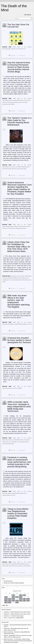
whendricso (6, 612)
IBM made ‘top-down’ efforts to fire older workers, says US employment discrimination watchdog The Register (18, 301)
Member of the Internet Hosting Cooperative (14, 583)
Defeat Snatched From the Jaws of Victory (21, 612)
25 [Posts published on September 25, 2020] (24, 601)
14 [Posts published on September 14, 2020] (10, 599)
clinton (5, 618)
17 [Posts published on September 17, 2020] (21, 599)
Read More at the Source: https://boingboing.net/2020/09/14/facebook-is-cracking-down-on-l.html (17, 493)
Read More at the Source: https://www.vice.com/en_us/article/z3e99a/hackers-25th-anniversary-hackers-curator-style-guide (17, 167)
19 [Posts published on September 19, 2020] (28, 599)
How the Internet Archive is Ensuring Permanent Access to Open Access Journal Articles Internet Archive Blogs (19, 67)
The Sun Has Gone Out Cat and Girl (18, 26)
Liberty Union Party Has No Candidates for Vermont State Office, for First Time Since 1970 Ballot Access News (19, 247)
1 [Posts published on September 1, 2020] (13, 595)
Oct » (7, 605)
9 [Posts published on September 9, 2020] (17, 597)
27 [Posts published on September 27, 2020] (6, 602)
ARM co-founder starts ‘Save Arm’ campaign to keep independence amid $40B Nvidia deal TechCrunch (19, 407)
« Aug (3, 605)
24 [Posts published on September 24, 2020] (21, 601)
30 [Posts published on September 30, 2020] (17, 602)
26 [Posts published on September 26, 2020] (28, 601)
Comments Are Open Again (17, 616)
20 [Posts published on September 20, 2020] (6, 601)
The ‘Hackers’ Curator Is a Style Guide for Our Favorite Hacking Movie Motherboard (19, 121)
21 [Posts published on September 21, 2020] (10, 601)
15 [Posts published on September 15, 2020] (13, 599)
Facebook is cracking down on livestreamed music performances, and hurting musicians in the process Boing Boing (19, 462)
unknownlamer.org (8, 581)
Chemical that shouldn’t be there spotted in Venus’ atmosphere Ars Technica (19, 340)
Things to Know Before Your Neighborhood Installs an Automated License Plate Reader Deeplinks (18, 513)
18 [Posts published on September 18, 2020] (24, 599)
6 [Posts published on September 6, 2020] (6, 597)
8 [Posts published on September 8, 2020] (13, 597)
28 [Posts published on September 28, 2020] (10, 602)
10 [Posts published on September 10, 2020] (21, 597)
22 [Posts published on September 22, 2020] (13, 601)
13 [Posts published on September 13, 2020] (6, 599)
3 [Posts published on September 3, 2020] (21, 595)
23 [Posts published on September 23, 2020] (17, 601)
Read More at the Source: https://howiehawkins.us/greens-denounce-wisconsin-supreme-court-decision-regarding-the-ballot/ (17, 226)
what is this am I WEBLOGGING (16, 618)
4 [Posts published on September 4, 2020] (24, 595)
